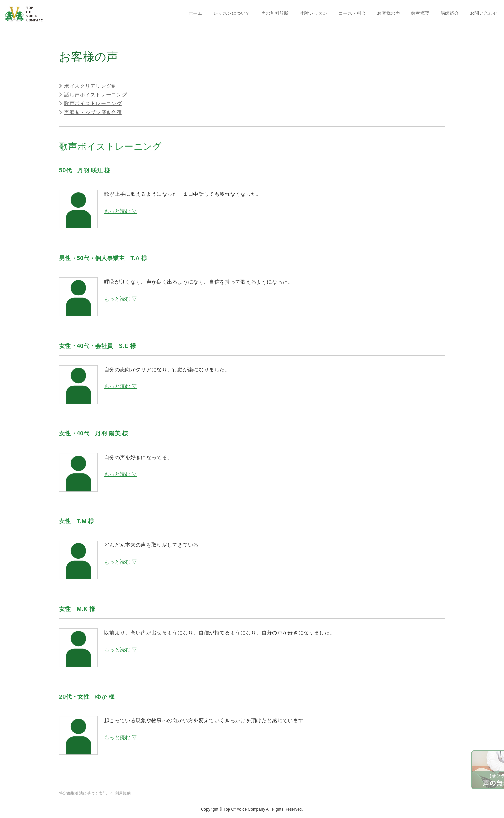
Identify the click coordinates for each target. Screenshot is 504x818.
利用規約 (123, 793)
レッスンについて (232, 13)
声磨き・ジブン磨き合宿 (93, 112)
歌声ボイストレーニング (93, 103)
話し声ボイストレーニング (95, 95)
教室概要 (420, 13)
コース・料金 (352, 13)
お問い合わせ (484, 13)
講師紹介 (450, 13)
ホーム (196, 13)
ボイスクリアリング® (90, 86)
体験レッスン (314, 13)
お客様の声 (389, 13)
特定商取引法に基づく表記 (83, 793)
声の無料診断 (275, 13)
